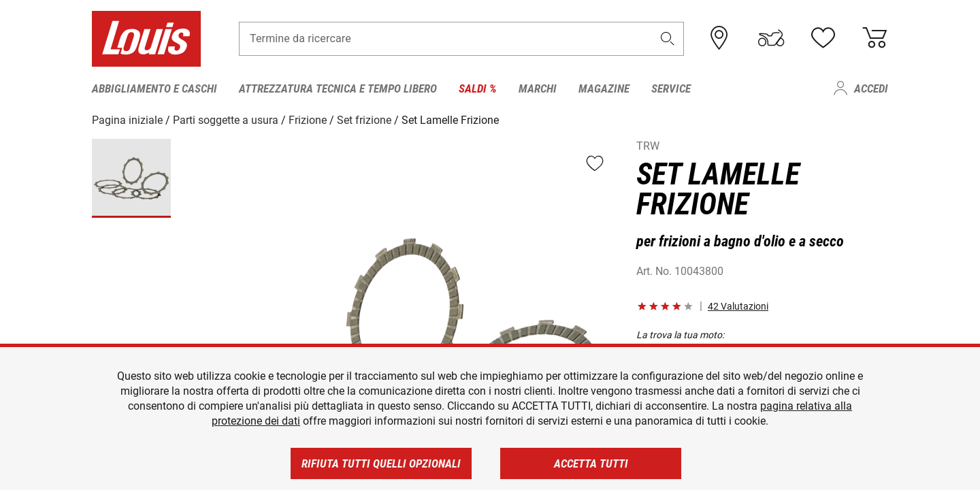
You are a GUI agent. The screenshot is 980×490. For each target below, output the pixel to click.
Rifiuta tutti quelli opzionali (381, 463)
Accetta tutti (591, 463)
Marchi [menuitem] (538, 88)
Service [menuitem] (671, 88)
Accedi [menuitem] (871, 88)
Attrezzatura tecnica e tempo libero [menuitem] (338, 88)
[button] (668, 38)
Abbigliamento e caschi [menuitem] (154, 88)
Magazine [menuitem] (604, 88)
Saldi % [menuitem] (478, 88)
